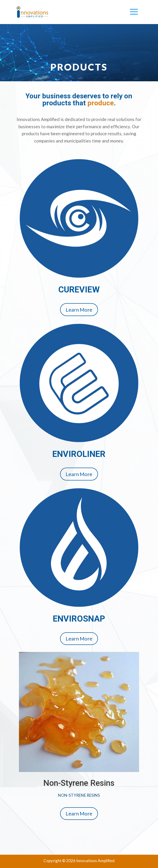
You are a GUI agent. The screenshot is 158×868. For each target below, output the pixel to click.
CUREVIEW (79, 290)
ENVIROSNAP (79, 619)
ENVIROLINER (79, 454)
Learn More (79, 310)
